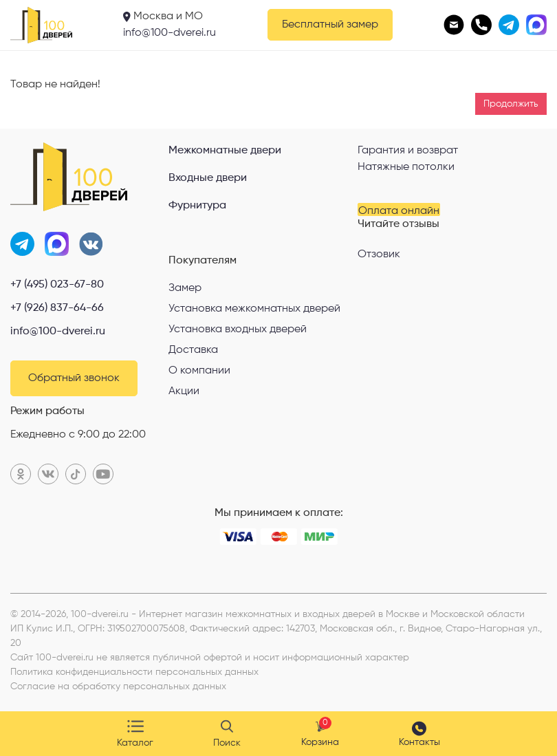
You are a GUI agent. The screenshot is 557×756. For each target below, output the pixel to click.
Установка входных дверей (238, 330)
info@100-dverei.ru (170, 33)
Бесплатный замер (330, 25)
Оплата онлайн (399, 211)
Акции (184, 391)
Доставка (193, 350)
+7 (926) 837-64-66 (57, 308)
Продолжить (511, 104)
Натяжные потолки (406, 167)
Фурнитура (197, 206)
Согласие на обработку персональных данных (118, 687)
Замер (185, 288)
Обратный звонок (74, 378)
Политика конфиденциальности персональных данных (134, 672)
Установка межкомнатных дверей (254, 309)
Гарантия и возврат (408, 151)
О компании (199, 371)
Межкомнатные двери (225, 151)
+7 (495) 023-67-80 (57, 285)
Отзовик (379, 255)
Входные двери (208, 178)
